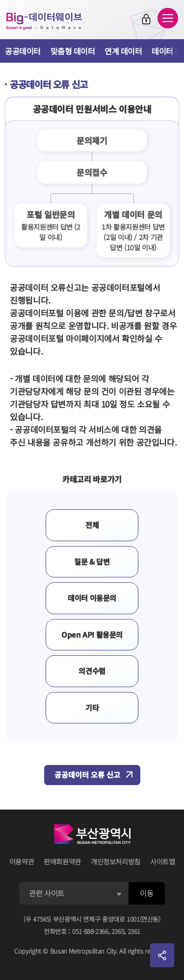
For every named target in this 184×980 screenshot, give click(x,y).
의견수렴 (92, 671)
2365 (118, 931)
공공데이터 (23, 51)
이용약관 (22, 861)
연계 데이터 (123, 51)
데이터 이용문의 (92, 598)
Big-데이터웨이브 (44, 21)
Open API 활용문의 (92, 634)
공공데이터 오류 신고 (87, 775)
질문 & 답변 (92, 562)
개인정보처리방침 (116, 861)
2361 (134, 931)
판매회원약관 (62, 861)
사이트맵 (163, 861)
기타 (92, 707)
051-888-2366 (90, 931)
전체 (92, 525)
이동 (146, 893)
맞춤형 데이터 (73, 51)
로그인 (146, 19)
